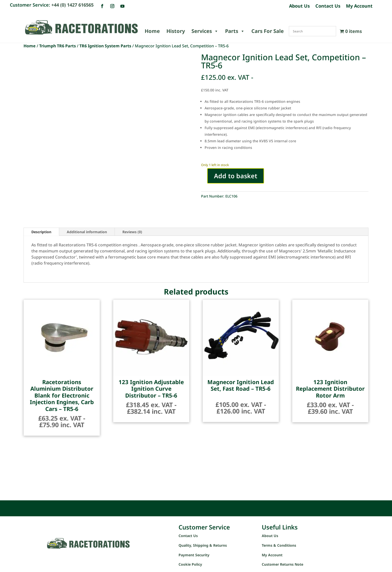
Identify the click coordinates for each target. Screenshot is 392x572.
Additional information (87, 232)
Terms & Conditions (279, 545)
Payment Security (194, 555)
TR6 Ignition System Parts (105, 46)
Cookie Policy (190, 564)
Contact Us (328, 6)
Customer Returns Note (282, 564)
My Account (359, 6)
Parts (235, 31)
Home (152, 31)
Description (41, 232)
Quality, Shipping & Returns (203, 545)
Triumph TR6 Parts (58, 46)
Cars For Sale (268, 31)
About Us (299, 6)
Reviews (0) (132, 232)
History (176, 31)
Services (205, 31)
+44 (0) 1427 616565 (72, 5)
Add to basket (236, 176)
